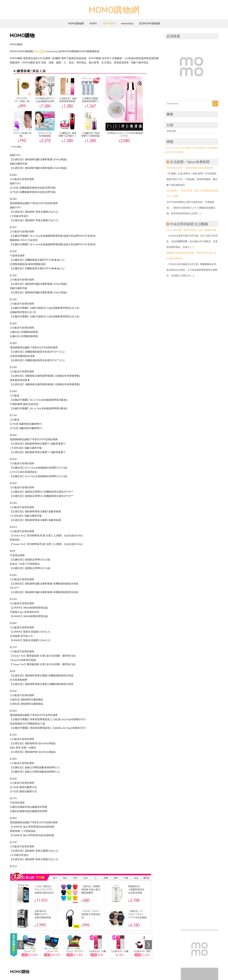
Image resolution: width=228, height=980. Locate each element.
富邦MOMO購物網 (150, 23)
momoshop (127, 23)
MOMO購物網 (114, 10)
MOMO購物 (109, 23)
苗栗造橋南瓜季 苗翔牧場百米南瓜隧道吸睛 (190, 168)
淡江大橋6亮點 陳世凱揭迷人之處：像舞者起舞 (191, 230)
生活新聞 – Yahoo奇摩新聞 (190, 162)
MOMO (93, 23)
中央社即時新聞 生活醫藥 (189, 224)
